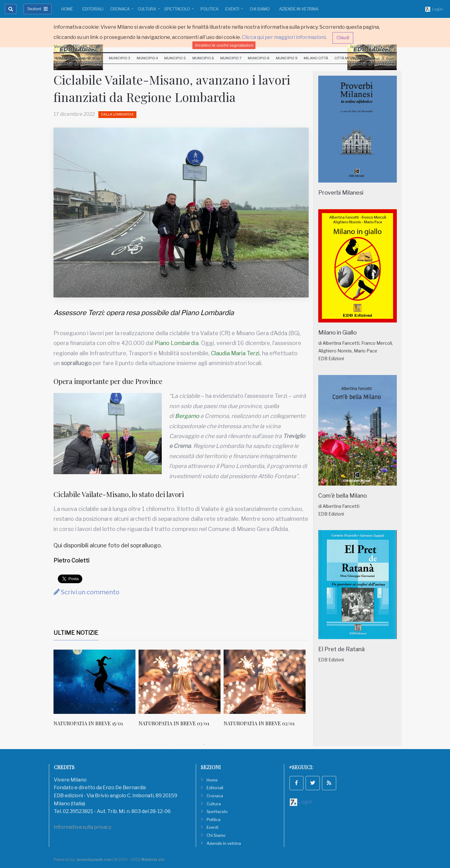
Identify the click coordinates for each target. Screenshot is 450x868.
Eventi (233, 9)
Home (67, 9)
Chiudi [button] (343, 38)
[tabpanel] (96, 691)
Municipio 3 (120, 58)
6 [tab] (186, 744)
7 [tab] (195, 744)
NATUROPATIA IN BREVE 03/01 (174, 723)
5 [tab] (176, 744)
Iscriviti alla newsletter (372, 46)
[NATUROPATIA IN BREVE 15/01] (94, 682)
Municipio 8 (259, 58)
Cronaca (120, 9)
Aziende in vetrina (299, 9)
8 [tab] (204, 744)
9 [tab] (213, 744)
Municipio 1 (65, 58)
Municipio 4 (147, 58)
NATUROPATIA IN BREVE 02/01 (259, 723)
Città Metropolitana (355, 58)
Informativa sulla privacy (83, 827)
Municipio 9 (287, 58)
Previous (49, 695)
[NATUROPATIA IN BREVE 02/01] (265, 682)
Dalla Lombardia (117, 114)
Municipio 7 (231, 58)
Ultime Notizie (76, 633)
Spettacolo (178, 9)
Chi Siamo (260, 9)
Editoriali (93, 9)
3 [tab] (158, 744)
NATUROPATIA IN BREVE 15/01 (88, 723)
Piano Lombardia (177, 343)
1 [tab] (139, 744)
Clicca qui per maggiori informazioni (284, 37)
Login (434, 9)
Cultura (147, 9)
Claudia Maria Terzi (235, 353)
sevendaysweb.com (94, 860)
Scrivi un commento (86, 592)
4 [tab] (167, 744)
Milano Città (316, 58)
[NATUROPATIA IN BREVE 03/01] (180, 682)
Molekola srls (153, 860)
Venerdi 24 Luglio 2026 (76, 46)
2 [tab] (148, 744)
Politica (209, 9)
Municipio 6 (203, 58)
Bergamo (187, 416)
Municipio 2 (92, 58)
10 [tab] (223, 744)
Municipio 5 (175, 58)
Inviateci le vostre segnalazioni (224, 45)
